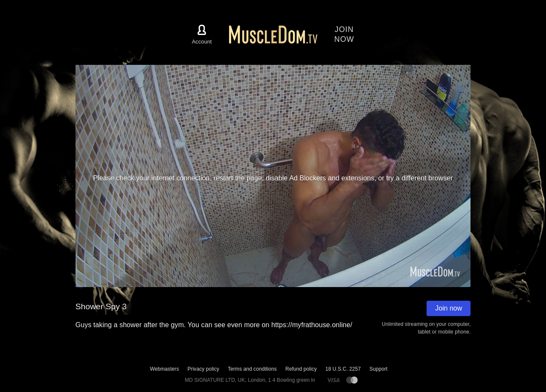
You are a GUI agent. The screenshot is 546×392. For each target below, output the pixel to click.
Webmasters (165, 369)
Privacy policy (203, 369)
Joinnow (344, 34)
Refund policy (301, 369)
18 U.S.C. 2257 (343, 369)
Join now (449, 308)
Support (379, 369)
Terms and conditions (252, 369)
